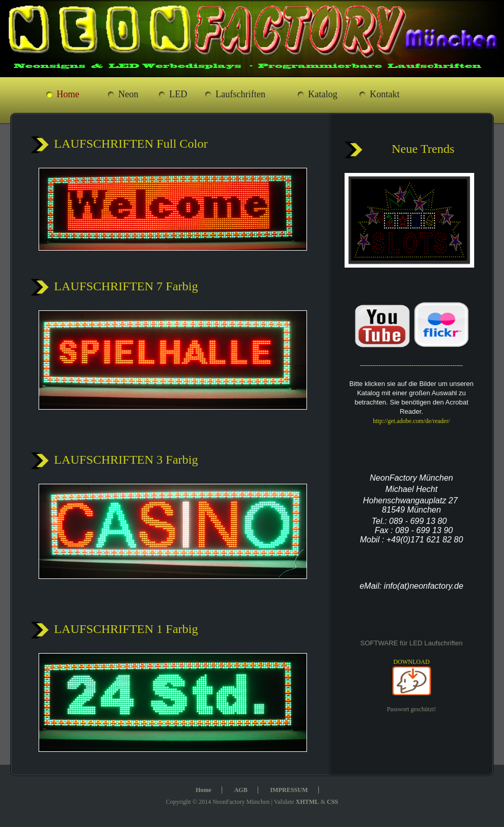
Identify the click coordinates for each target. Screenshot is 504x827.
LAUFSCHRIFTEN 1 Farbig (126, 629)
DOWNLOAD (412, 662)
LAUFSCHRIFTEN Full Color (131, 144)
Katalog (323, 94)
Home (68, 94)
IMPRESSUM (289, 790)
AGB (241, 790)
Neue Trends (423, 149)
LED (178, 94)
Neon (128, 94)
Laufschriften (240, 94)
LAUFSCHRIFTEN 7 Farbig (126, 286)
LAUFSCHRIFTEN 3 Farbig (126, 460)
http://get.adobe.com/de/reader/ (411, 421)
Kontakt (385, 94)
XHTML (307, 802)
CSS (332, 802)
